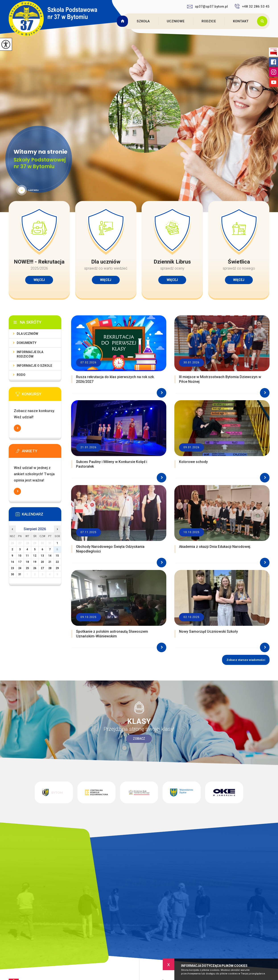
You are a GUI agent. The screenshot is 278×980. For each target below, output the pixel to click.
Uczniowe (176, 21)
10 (20, 556)
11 (27, 556)
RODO (21, 375)
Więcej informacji (17, 428)
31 (20, 574)
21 (50, 562)
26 (35, 568)
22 (57, 562)
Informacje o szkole (34, 366)
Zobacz (139, 739)
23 (12, 568)
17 (20, 562)
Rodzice (209, 21)
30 (12, 574)
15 (57, 556)
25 (27, 568)
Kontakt (241, 21)
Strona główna (123, 21)
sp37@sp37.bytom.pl (207, 6)
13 (42, 556)
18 (27, 562)
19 (35, 562)
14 (50, 556)
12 (35, 556)
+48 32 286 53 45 (252, 6)
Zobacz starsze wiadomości (246, 660)
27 (42, 568)
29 (57, 568)
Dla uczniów (27, 334)
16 (12, 562)
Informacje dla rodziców (30, 354)
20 (42, 562)
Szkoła (143, 21)
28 (50, 568)
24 (20, 568)
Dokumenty (27, 343)
